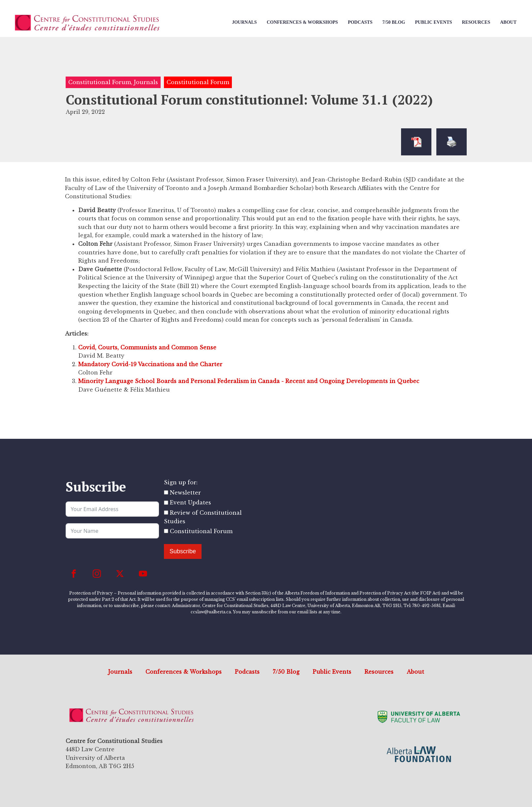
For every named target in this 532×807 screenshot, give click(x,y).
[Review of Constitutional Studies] (166, 513)
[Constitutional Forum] (166, 531)
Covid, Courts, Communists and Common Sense (147, 347)
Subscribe (183, 551)
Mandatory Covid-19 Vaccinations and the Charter (150, 364)
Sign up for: (181, 482)
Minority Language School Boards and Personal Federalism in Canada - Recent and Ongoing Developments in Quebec (249, 381)
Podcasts (360, 22)
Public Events (433, 22)
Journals (244, 22)
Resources (476, 22)
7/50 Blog (394, 22)
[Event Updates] (166, 503)
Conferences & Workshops (302, 22)
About (508, 22)
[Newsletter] (166, 492)
